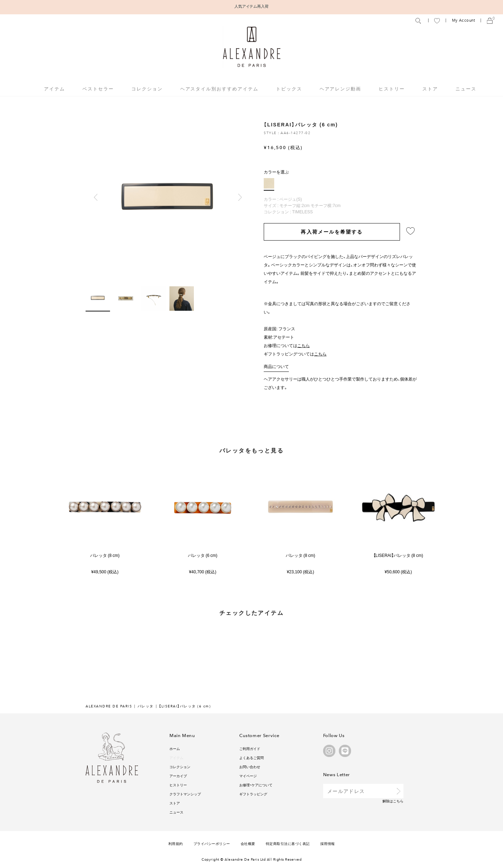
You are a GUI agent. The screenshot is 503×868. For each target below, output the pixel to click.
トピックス (289, 89)
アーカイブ (178, 776)
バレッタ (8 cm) (105, 555)
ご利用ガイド (250, 748)
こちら (398, 801)
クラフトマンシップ (185, 794)
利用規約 (176, 843)
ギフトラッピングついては (295, 354)
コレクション (180, 767)
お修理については (287, 345)
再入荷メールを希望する (332, 231)
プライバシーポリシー (212, 843)
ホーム (175, 748)
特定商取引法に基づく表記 (288, 843)
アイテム (176, 757)
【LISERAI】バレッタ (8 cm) (398, 555)
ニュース (466, 89)
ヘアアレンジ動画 (341, 89)
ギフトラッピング (253, 794)
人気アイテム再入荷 (252, 6)
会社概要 (248, 843)
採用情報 (328, 843)
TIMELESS (302, 212)
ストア (430, 89)
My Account (464, 20)
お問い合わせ (250, 767)
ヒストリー (392, 89)
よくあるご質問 (251, 757)
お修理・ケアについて (256, 785)
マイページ (248, 776)
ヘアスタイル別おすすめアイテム (219, 89)
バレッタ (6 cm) (203, 555)
